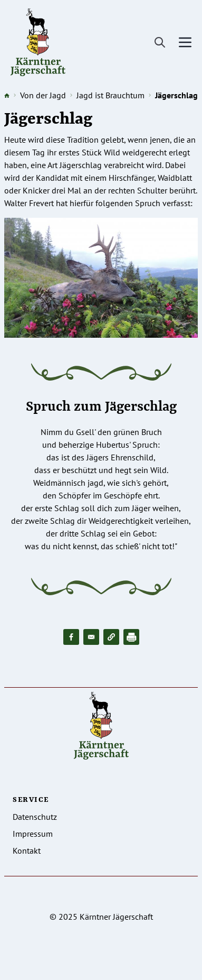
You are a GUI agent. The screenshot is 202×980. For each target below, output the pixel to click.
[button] (111, 637)
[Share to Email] (91, 637)
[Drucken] (131, 637)
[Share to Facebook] (71, 637)
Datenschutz (35, 817)
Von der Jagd (43, 95)
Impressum (33, 834)
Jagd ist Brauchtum (110, 95)
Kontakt (27, 850)
